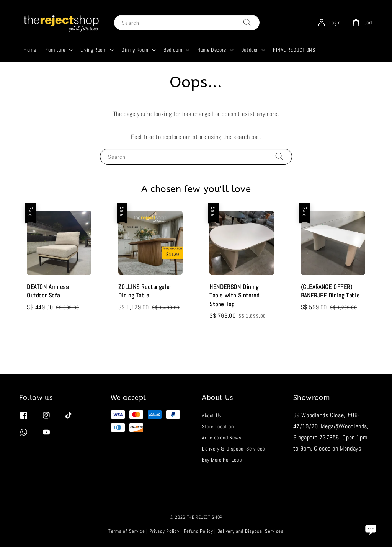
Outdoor (250, 50)
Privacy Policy (164, 531)
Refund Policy (198, 531)
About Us (212, 415)
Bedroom (173, 50)
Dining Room (135, 50)
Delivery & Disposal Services (233, 449)
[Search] (247, 22)
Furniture (55, 50)
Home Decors (212, 50)
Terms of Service (127, 531)
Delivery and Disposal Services (251, 531)
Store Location (218, 426)
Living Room (94, 50)
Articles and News (221, 438)
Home (30, 50)
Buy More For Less (222, 460)
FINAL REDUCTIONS (294, 50)
